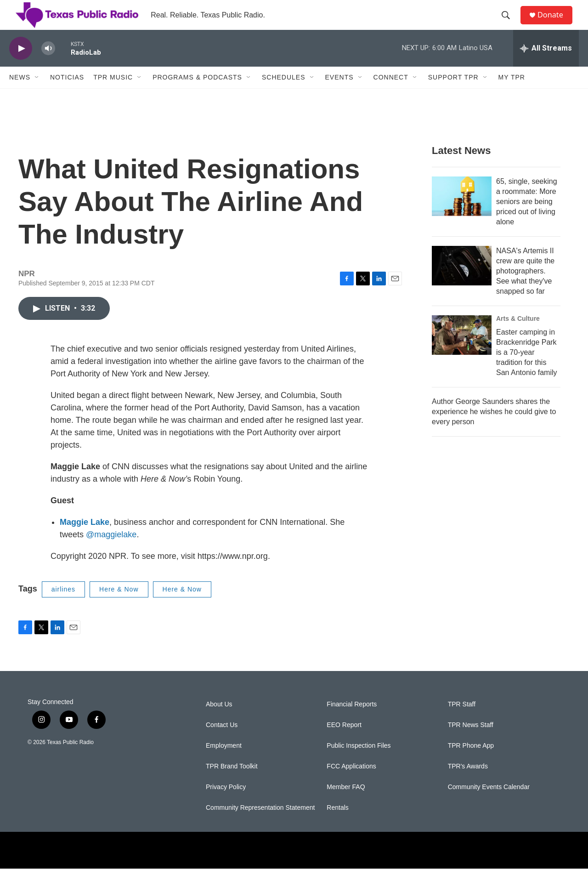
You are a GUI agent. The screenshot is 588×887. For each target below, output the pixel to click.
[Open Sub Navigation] (37, 96)
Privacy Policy (226, 805)
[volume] (48, 67)
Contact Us (222, 743)
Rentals (337, 826)
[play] (21, 67)
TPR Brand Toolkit (232, 785)
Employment (224, 764)
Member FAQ (346, 805)
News (20, 96)
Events (339, 96)
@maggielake (111, 553)
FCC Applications (351, 785)
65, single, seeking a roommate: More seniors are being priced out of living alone (527, 220)
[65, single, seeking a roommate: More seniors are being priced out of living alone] (462, 215)
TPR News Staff (471, 743)
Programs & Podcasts (197, 96)
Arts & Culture (518, 337)
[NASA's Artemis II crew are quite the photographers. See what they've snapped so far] (462, 284)
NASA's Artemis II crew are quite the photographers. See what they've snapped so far (525, 289)
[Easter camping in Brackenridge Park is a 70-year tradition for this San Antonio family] (462, 353)
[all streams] (546, 67)
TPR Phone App (471, 764)
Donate (555, 24)
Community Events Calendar (489, 805)
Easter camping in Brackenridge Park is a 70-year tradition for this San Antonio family (527, 371)
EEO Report (344, 743)
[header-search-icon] (509, 24)
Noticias (67, 96)
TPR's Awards (468, 785)
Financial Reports (352, 723)
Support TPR (453, 96)
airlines (63, 608)
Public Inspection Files (359, 764)
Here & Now (119, 608)
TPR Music (113, 96)
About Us (219, 723)
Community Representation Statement (260, 826)
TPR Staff (462, 723)
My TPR (512, 96)
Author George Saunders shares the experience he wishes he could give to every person (494, 430)
